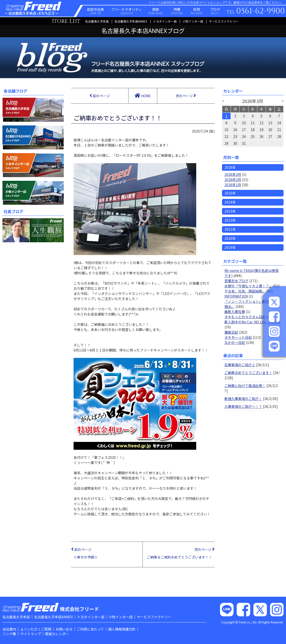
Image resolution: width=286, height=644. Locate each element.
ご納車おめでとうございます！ (248, 373)
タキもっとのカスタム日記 (245, 317)
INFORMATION (236, 296)
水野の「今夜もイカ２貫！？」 (248, 286)
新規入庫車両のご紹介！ (243, 399)
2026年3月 (233, 174)
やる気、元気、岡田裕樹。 (245, 291)
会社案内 (9, 629)
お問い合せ (64, 629)
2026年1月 (233, 185)
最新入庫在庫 (235, 312)
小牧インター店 (193, 21)
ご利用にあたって (90, 629)
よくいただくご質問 (36, 629)
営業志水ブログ (236, 281)
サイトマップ (31, 634)
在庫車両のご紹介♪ (240, 365)
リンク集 (9, 634)
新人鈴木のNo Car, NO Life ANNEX (253, 322)
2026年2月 (233, 180)
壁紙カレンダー (57, 634)
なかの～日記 (235, 342)
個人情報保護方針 (122, 629)
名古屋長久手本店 (97, 21)
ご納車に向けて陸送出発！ (245, 386)
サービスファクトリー (224, 21)
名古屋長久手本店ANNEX (131, 21)
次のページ (186, 96)
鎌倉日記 (231, 332)
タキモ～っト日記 (238, 337)
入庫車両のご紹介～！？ (243, 406)
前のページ (100, 96)
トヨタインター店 (165, 21)
